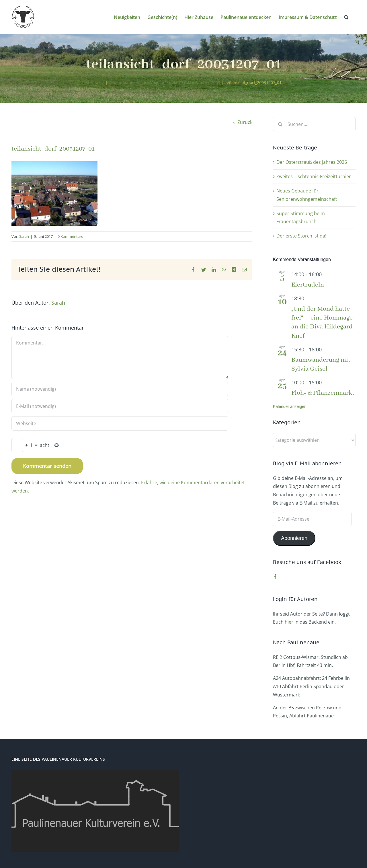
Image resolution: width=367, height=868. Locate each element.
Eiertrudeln (308, 285)
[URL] (120, 423)
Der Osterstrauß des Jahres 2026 (312, 162)
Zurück (245, 122)
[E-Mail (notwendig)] (120, 406)
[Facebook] (275, 577)
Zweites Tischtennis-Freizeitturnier (314, 176)
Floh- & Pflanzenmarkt (323, 393)
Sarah (24, 236)
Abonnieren (294, 538)
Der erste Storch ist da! (301, 236)
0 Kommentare (70, 236)
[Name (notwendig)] (120, 389)
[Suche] (280, 124)
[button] (346, 17)
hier (289, 622)
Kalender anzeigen (290, 406)
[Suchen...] (314, 124)
